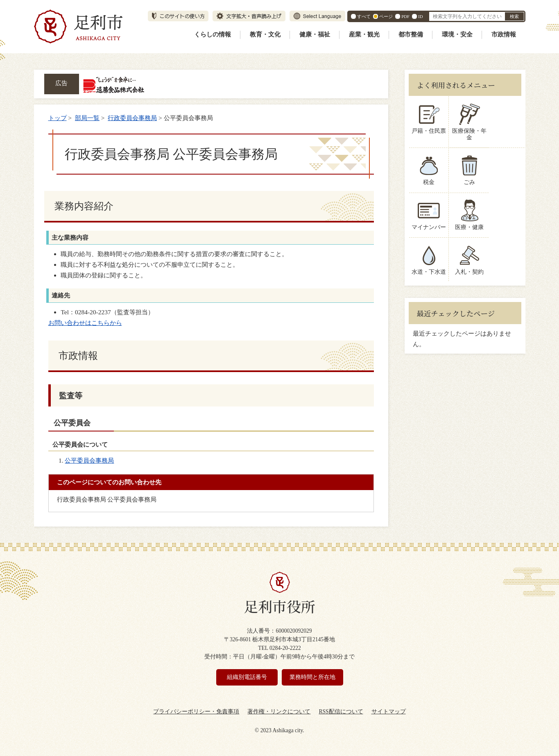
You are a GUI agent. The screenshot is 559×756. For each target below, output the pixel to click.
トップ (58, 118)
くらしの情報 (213, 34)
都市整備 (411, 34)
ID (420, 16)
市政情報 (504, 34)
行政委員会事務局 (132, 118)
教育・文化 (265, 34)
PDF (405, 16)
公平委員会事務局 (89, 460)
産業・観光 (364, 34)
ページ (386, 16)
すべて (364, 16)
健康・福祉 (315, 34)
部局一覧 (87, 118)
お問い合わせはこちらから (85, 323)
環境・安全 (457, 34)
